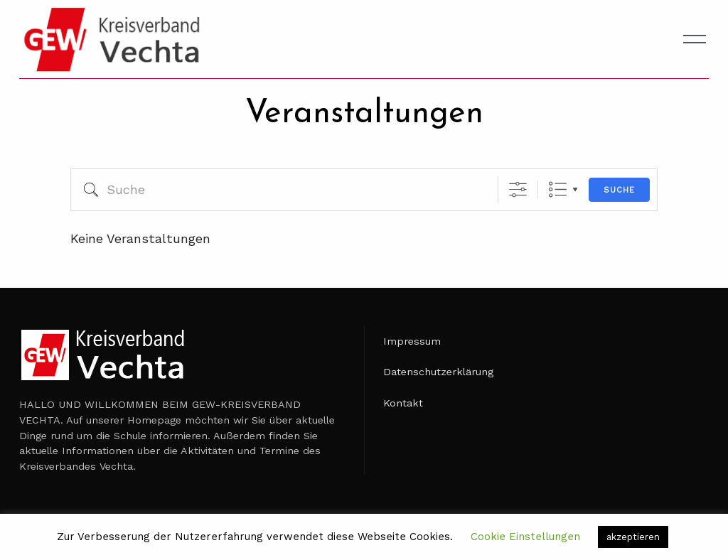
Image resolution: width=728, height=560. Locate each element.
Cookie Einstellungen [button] (525, 537)
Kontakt (403, 403)
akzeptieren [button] (633, 537)
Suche (619, 190)
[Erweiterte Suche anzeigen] (518, 189)
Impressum (412, 341)
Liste (558, 189)
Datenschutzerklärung (438, 372)
